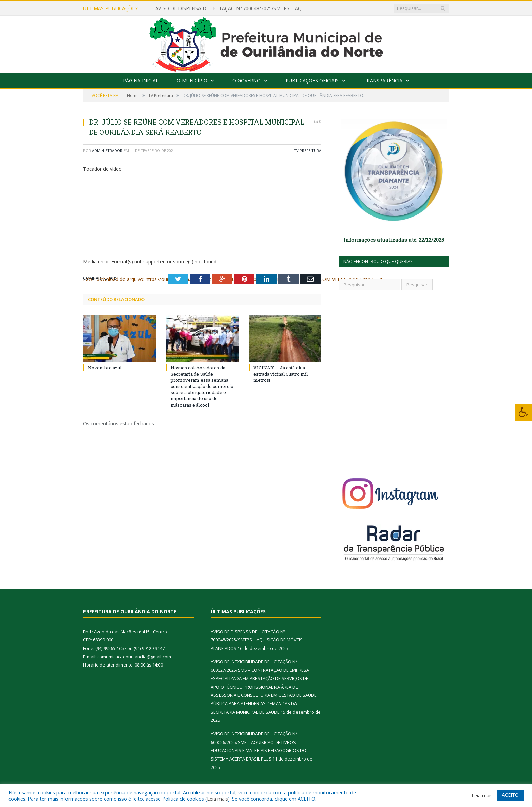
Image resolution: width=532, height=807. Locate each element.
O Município (192, 81)
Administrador (107, 151)
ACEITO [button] (510, 795)
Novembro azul (105, 368)
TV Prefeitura (308, 151)
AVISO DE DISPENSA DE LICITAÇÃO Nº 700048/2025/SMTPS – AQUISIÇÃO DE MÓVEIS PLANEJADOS (233, 8)
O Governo (246, 81)
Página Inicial (141, 81)
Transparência (383, 81)
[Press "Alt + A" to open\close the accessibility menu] (524, 412)
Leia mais (217, 799)
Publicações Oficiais (312, 81)
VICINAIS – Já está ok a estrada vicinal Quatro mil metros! (281, 374)
